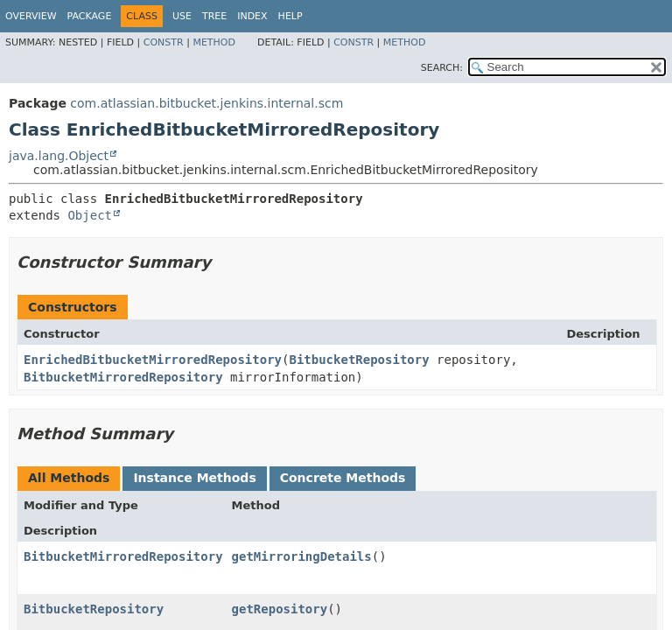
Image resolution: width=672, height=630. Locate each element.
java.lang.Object (59, 156)
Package (90, 16)
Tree (214, 16)
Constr (164, 42)
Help (290, 16)
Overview (31, 16)
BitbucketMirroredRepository (123, 377)
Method (214, 42)
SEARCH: (442, 68)
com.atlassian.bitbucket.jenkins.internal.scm (206, 103)
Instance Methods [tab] (194, 478)
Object (90, 215)
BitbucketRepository (359, 360)
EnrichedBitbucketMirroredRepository (153, 360)
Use (182, 16)
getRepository (280, 609)
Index (252, 16)
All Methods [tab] (69, 478)
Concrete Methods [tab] (343, 478)
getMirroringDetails (302, 556)
